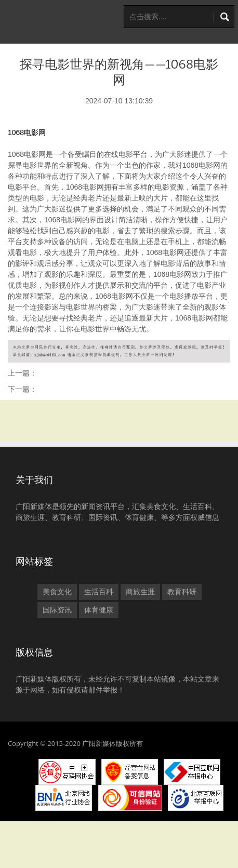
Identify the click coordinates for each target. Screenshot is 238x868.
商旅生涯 (140, 592)
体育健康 (99, 610)
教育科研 (182, 592)
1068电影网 (27, 132)
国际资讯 (57, 610)
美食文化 (57, 592)
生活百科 (99, 592)
